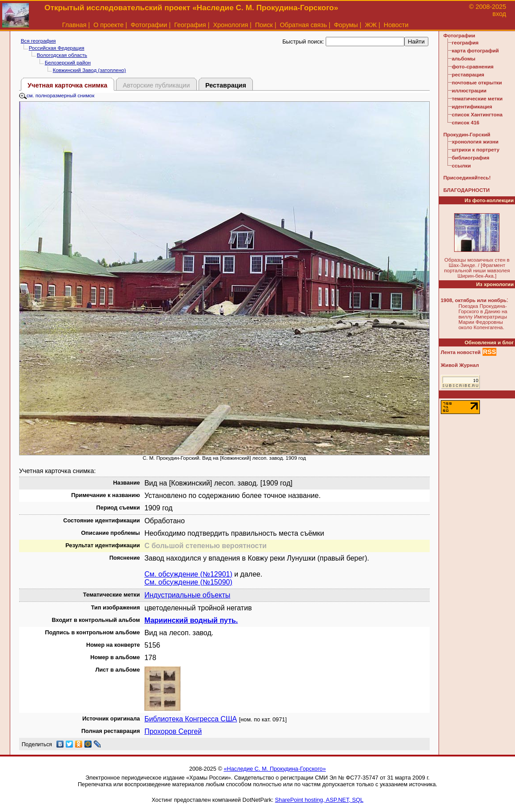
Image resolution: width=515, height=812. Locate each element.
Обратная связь (303, 25)
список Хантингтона (477, 115)
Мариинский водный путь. (191, 620)
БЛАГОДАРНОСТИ (467, 190)
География (190, 25)
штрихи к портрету (476, 150)
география (465, 43)
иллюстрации (469, 91)
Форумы (346, 25)
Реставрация (226, 85)
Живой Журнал (460, 365)
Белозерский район (68, 63)
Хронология (230, 25)
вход (499, 14)
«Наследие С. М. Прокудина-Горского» (275, 769)
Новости (396, 25)
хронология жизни (475, 142)
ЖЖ (371, 25)
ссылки (461, 166)
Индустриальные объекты (187, 595)
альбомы (464, 59)
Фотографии (149, 25)
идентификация (472, 107)
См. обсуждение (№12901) (188, 574)
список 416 (466, 123)
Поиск (264, 25)
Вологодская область (62, 55)
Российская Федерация (57, 48)
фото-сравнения (473, 67)
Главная (74, 25)
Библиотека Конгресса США (191, 719)
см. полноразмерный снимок (57, 96)
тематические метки (477, 99)
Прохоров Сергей (173, 731)
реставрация (468, 75)
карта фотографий (475, 51)
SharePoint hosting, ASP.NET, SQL (319, 800)
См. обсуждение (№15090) (188, 582)
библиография (471, 158)
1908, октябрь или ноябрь (474, 300)
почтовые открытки (477, 83)
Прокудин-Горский (467, 135)
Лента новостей (461, 352)
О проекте (108, 25)
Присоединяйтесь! (467, 178)
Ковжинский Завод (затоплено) (90, 70)
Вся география (38, 41)
